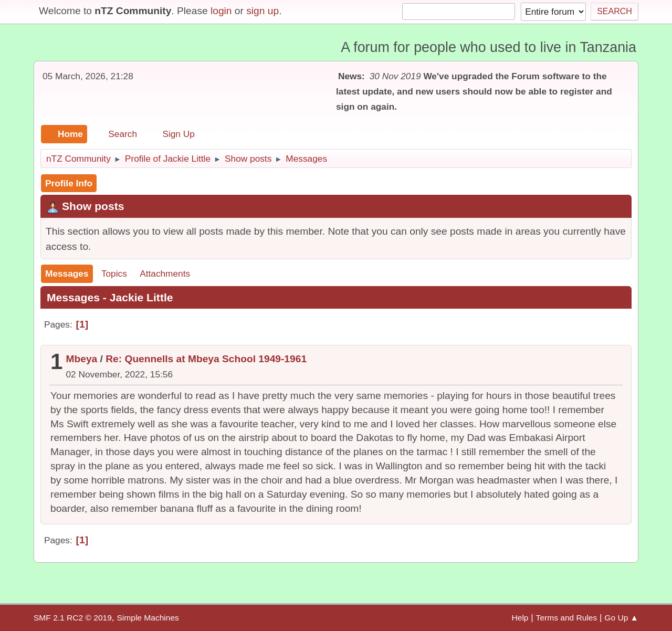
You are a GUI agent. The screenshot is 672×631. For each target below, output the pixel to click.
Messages (67, 274)
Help (520, 618)
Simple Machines (148, 618)
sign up (262, 11)
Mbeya (82, 359)
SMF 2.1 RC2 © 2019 (73, 618)
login (221, 11)
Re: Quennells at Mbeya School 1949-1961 (206, 359)
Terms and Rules (567, 618)
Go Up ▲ (621, 618)
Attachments (165, 274)
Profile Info (69, 183)
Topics (114, 274)
